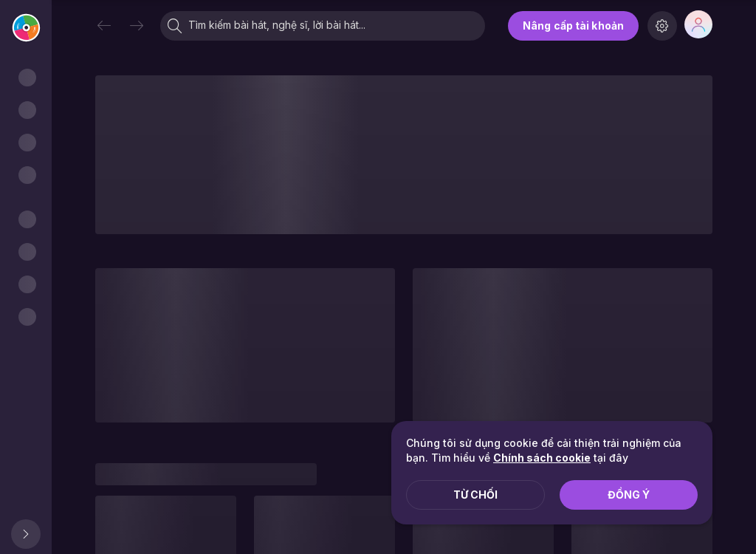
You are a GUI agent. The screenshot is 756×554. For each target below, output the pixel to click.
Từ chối (475, 495)
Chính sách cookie (542, 458)
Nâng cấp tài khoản (573, 25)
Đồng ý (629, 495)
